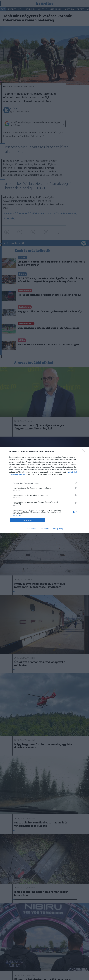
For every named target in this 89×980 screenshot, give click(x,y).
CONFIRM (27, 520)
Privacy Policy (58, 529)
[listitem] (45, 483)
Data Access (44, 529)
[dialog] (44, 490)
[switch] (75, 488)
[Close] (84, 452)
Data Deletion (31, 529)
